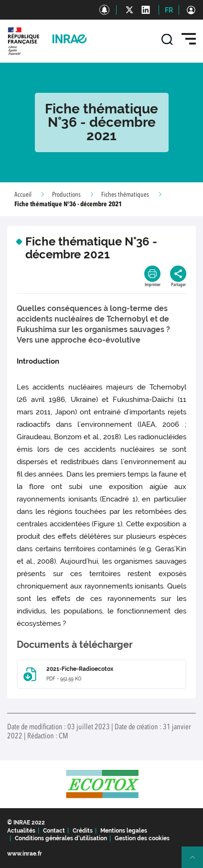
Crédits (83, 831)
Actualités (21, 831)
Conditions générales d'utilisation (61, 838)
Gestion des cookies (142, 838)
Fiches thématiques (125, 195)
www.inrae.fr (25, 854)
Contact (54, 831)
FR (169, 10)
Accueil (23, 195)
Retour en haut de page (196, 861)
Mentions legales (124, 831)
